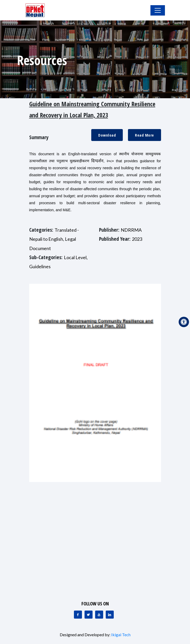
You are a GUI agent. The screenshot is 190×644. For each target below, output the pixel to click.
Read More (145, 135)
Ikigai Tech (121, 635)
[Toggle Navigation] (158, 10)
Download (107, 135)
